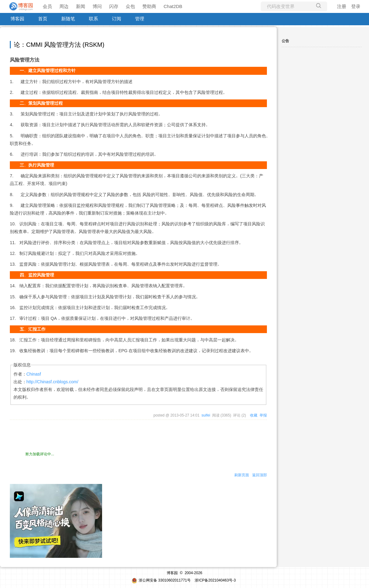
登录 (356, 6)
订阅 (117, 19)
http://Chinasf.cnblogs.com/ (52, 382)
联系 (93, 19)
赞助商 (149, 6)
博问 (97, 6)
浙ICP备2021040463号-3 (215, 580)
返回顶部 (260, 475)
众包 (130, 6)
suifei (206, 415)
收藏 (254, 415)
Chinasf (34, 374)
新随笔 (68, 19)
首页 (43, 19)
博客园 (17, 19)
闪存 (114, 6)
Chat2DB (173, 6)
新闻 (81, 6)
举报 (263, 415)
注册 (342, 6)
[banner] (22, 6)
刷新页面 (242, 475)
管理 (140, 19)
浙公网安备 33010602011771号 (161, 580)
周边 (64, 6)
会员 (47, 6)
